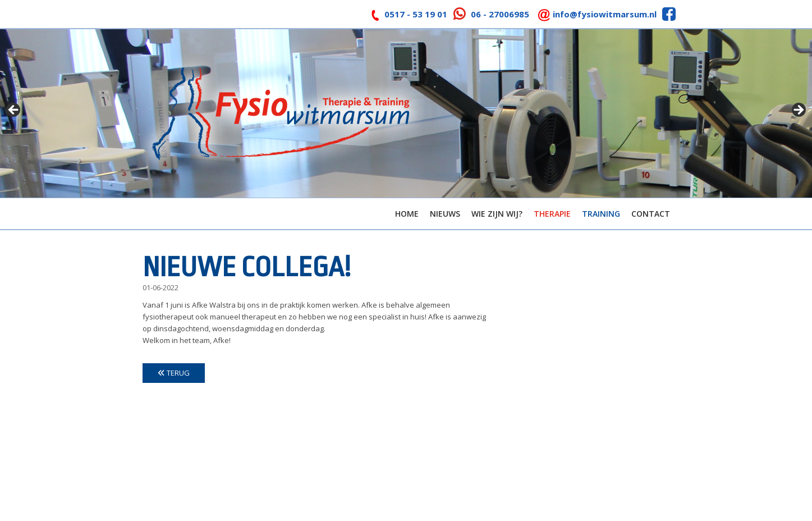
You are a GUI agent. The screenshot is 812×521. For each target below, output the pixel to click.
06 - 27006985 (500, 14)
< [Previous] (14, 111)
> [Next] (798, 111)
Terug (174, 373)
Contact (651, 214)
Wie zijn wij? (497, 214)
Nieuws (445, 214)
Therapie (552, 214)
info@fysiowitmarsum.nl (605, 14)
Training (601, 214)
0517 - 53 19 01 (416, 14)
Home (407, 214)
